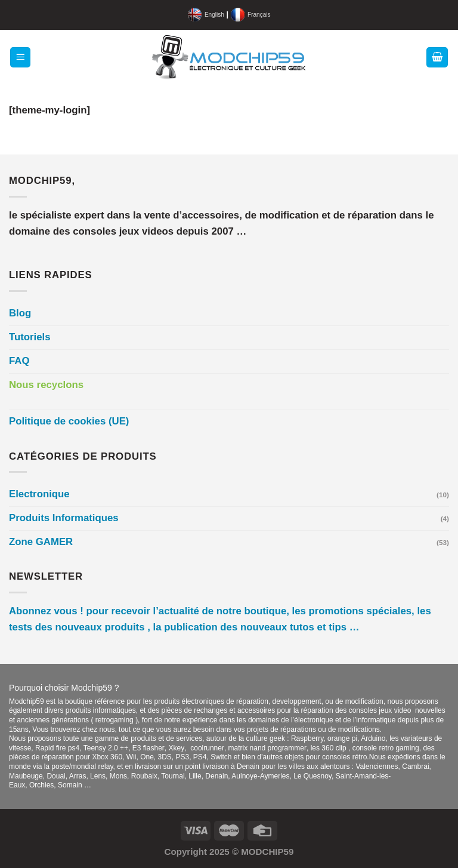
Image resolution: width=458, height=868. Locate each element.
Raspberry (307, 738)
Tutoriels (30, 337)
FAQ (19, 361)
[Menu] (21, 57)
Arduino (373, 738)
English (214, 15)
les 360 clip (329, 748)
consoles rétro (344, 757)
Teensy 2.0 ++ (106, 748)
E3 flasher (148, 748)
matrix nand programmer (267, 748)
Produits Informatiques (64, 518)
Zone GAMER (41, 542)
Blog (20, 313)
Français (259, 15)
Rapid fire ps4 (57, 748)
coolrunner (207, 748)
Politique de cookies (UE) (69, 421)
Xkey (177, 748)
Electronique (39, 494)
